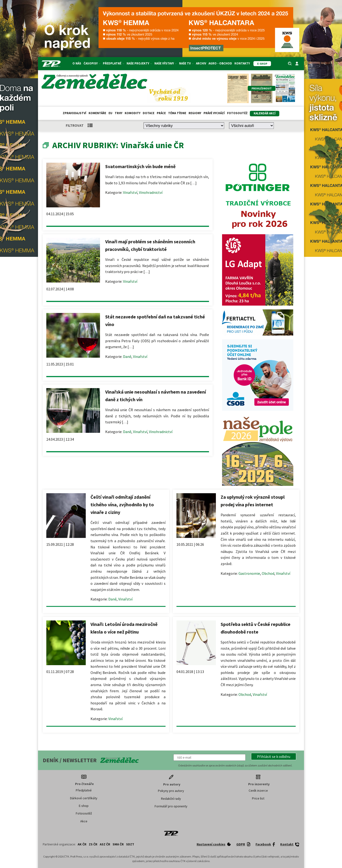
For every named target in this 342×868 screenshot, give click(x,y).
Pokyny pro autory (171, 791)
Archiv (201, 63)
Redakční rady (171, 799)
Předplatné (114, 63)
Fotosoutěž (237, 113)
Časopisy (92, 63)
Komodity (133, 113)
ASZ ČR (105, 844)
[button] (274, 756)
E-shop (84, 806)
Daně (127, 356)
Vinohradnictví (151, 192)
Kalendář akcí (265, 113)
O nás (77, 63)
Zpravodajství (74, 113)
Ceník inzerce (258, 790)
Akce (84, 821)
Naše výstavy (166, 63)
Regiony (195, 113)
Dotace (149, 113)
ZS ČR (93, 844)
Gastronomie (249, 573)
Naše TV (186, 63)
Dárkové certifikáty (84, 798)
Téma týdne (177, 113)
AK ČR (82, 844)
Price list (258, 798)
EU (110, 113)
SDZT (130, 844)
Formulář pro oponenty (171, 806)
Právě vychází (214, 113)
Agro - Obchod (220, 63)
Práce (161, 113)
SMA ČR (118, 844)
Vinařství (130, 192)
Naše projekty (139, 63)
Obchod (268, 573)
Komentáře (97, 113)
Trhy (119, 113)
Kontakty (242, 63)
